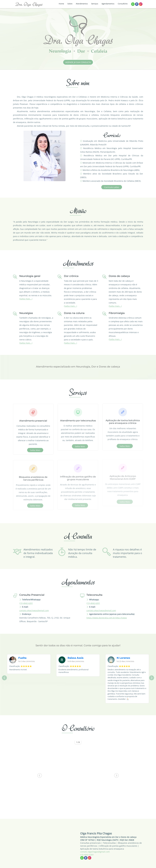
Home (61, 4)
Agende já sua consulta (80, 62)
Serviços (95, 4)
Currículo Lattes (112, 189)
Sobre (70, 4)
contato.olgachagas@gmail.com (34, 610)
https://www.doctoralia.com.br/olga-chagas (107, 618)
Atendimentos (82, 4)
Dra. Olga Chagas (29, 4)
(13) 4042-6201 (26, 603)
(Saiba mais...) (26, 299)
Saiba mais (35, 450)
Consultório (123, 4)
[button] (40, 775)
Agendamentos (108, 4)
